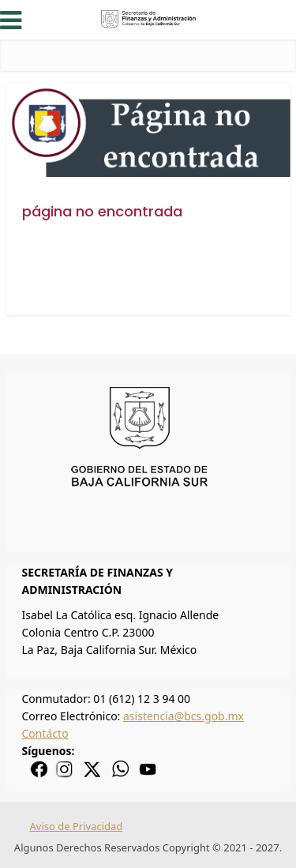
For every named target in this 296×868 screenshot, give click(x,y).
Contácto (45, 733)
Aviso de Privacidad (77, 826)
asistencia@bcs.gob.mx (184, 716)
